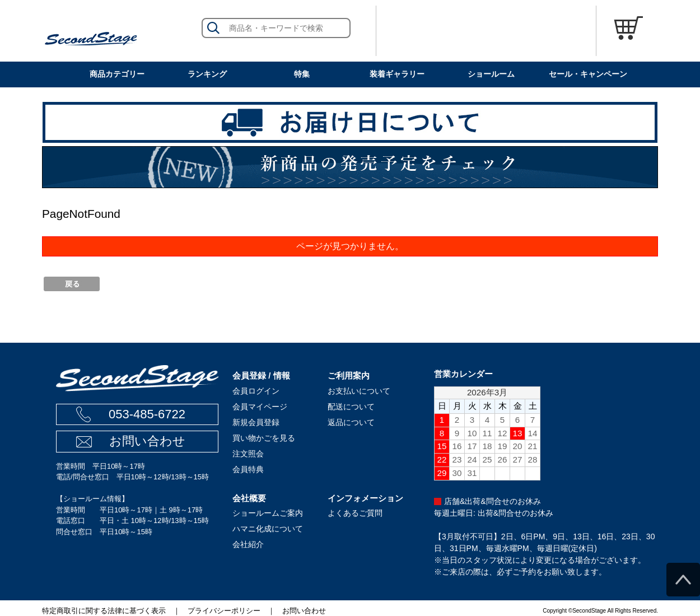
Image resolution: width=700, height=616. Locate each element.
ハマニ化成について (268, 529)
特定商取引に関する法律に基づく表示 (104, 611)
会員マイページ (260, 407)
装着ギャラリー (397, 74)
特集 (302, 74)
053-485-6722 (147, 414)
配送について (351, 407)
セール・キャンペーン (588, 74)
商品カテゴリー (117, 74)
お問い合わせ (147, 441)
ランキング (207, 74)
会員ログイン (256, 391)
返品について (351, 422)
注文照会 (248, 454)
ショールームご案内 (268, 513)
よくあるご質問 (355, 513)
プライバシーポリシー (224, 611)
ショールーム (491, 74)
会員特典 (248, 469)
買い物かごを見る (264, 438)
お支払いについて (359, 391)
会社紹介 (248, 544)
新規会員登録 (256, 422)
